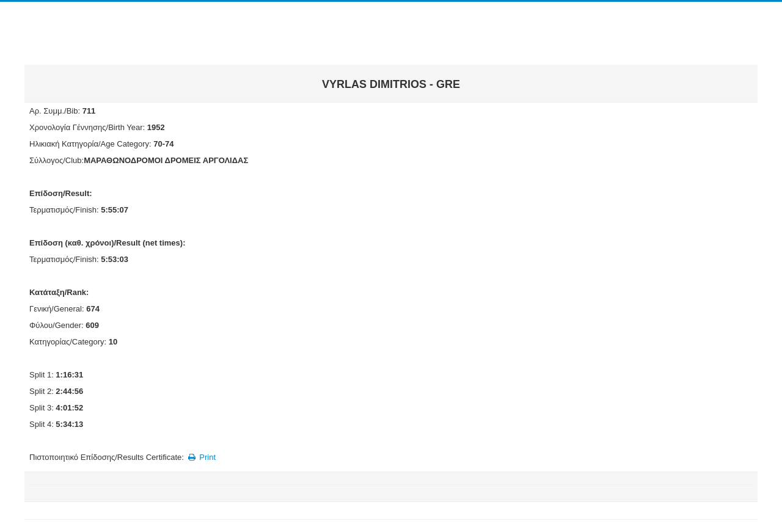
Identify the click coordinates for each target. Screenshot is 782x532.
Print (201, 457)
